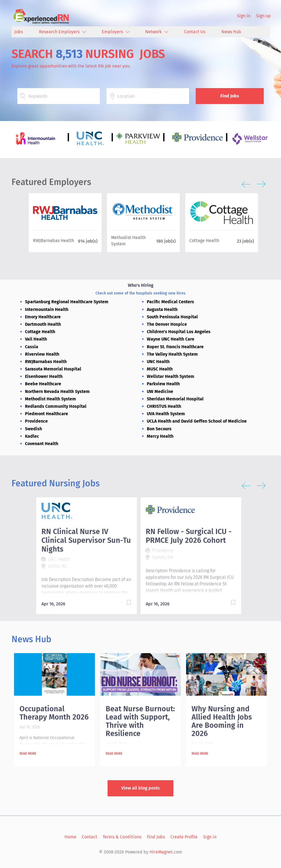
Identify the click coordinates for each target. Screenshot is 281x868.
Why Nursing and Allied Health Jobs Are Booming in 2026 (222, 721)
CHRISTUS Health (164, 406)
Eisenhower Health (44, 376)
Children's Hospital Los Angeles (179, 332)
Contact (89, 837)
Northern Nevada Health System (57, 391)
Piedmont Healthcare (47, 414)
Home (70, 837)
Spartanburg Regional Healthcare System (67, 302)
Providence (36, 421)
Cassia (32, 347)
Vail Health (36, 339)
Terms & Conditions (122, 837)
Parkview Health (163, 384)
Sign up (263, 16)
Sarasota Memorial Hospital (53, 369)
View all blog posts (140, 788)
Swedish (33, 429)
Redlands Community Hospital (56, 406)
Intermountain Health (47, 309)
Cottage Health (40, 332)
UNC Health (158, 362)
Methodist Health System (50, 399)
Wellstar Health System (171, 376)
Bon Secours (159, 429)
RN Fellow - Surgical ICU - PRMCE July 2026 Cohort (189, 536)
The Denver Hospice (167, 324)
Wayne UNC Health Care (171, 339)
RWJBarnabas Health (46, 362)
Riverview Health (42, 354)
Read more (28, 754)
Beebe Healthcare (43, 384)
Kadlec (32, 436)
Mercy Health (160, 436)
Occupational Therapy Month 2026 (54, 713)
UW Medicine (160, 391)
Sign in (244, 16)
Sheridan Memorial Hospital (175, 399)
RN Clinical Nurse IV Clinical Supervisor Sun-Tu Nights (86, 540)
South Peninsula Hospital (172, 317)
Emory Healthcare (43, 317)
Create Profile (184, 837)
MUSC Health (160, 369)
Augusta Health (162, 309)
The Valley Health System (172, 354)
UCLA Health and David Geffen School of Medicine (197, 421)
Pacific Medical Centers (170, 302)
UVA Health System (166, 414)
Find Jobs (230, 96)
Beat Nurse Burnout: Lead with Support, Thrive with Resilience (140, 721)
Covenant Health (42, 444)
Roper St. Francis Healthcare (175, 347)
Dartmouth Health (43, 324)
